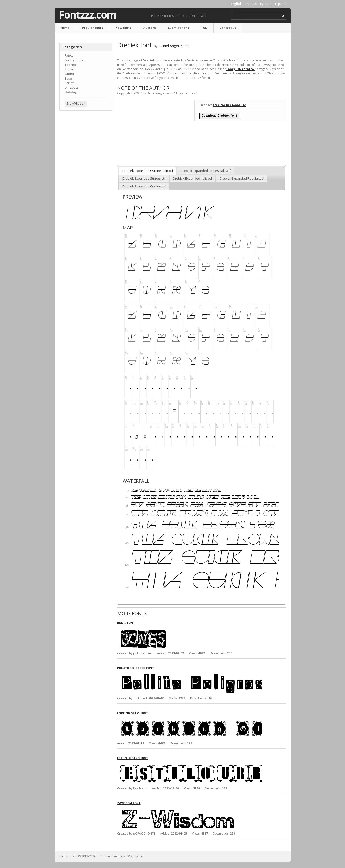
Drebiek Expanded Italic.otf (192, 178)
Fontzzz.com (88, 15)
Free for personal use (229, 105)
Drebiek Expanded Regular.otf (242, 178)
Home (65, 28)
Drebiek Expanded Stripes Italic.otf (206, 171)
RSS (130, 856)
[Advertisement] (86, 192)
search (283, 16)
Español (281, 4)
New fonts (123, 28)
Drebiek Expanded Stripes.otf (144, 178)
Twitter (139, 856)
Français (251, 4)
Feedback (119, 856)
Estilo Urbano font (133, 758)
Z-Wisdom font (129, 803)
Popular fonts (92, 28)
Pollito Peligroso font (136, 668)
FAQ (204, 28)
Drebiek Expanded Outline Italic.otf (148, 171)
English (236, 4)
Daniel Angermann (174, 46)
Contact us (228, 28)
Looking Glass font (133, 713)
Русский (266, 4)
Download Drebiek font (219, 116)
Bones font (126, 623)
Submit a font (179, 28)
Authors (150, 28)
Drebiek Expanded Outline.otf (144, 186)
